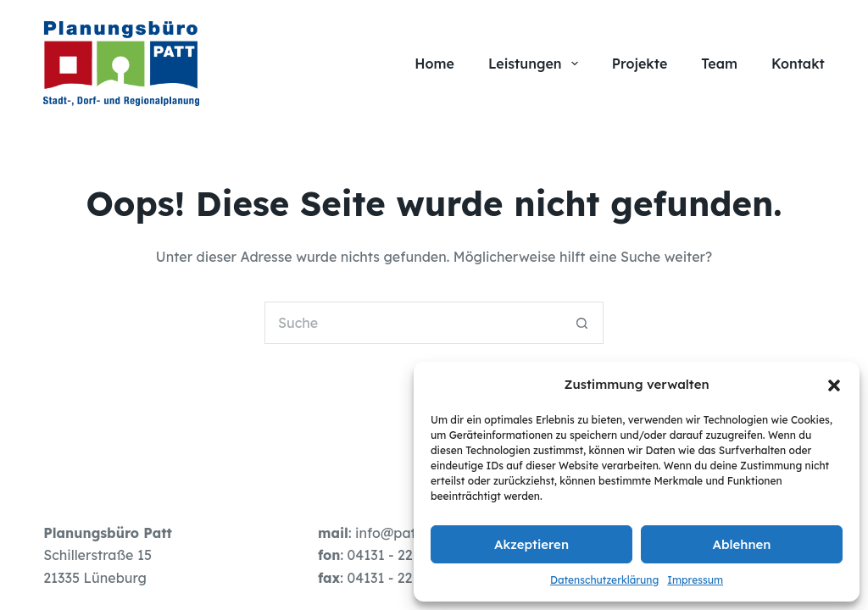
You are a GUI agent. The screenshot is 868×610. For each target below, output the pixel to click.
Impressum (695, 580)
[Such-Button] (582, 323)
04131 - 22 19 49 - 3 (408, 578)
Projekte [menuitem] (640, 64)
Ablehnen (742, 544)
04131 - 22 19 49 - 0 (409, 555)
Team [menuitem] (719, 64)
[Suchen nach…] (413, 323)
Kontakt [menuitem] (798, 64)
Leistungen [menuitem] (537, 64)
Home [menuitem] (434, 64)
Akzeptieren (531, 544)
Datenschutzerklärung (604, 580)
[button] (834, 385)
